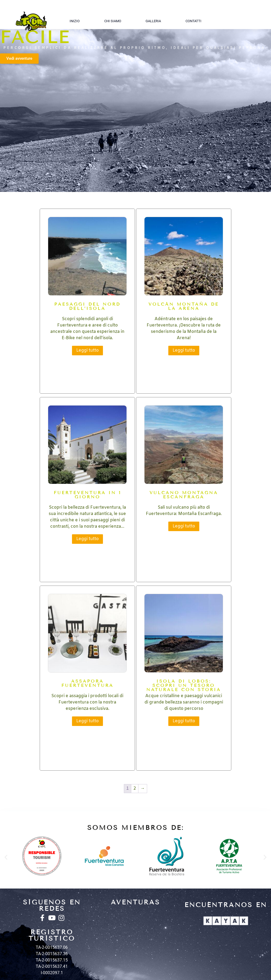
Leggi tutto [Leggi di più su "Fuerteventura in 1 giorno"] (87, 539)
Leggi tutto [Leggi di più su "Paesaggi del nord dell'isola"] (87, 350)
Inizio (75, 21)
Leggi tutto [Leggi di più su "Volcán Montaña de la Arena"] (184, 350)
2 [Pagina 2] (135, 788)
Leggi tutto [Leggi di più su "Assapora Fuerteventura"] (87, 721)
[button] (6, 857)
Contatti (193, 21)
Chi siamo (113, 21)
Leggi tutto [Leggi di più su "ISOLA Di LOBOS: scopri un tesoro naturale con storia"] (184, 721)
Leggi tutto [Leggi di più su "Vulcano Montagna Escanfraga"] (184, 526)
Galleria (153, 21)
